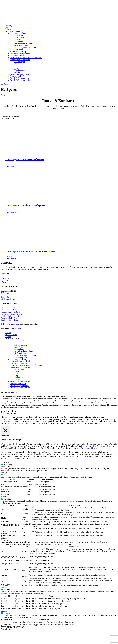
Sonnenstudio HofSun (18, 76)
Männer (17, 64)
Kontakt (8, 25)
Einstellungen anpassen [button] (9, 413)
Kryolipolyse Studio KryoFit (20, 74)
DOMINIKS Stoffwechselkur (21, 80)
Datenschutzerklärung (89, 403)
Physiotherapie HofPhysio (19, 56)
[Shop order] (13, 116)
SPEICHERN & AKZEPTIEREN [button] (13, 627)
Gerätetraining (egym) (23, 45)
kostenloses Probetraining (24, 43)
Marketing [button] (5, 497)
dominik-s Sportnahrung (10, 320)
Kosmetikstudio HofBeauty (20, 60)
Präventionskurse (21, 37)
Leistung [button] (4, 611)
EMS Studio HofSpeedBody (11, 316)
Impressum (6, 280)
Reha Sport (19, 39)
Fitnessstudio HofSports (19, 33)
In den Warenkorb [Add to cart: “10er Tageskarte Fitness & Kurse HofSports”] (12, 258)
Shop (16, 68)
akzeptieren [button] (5, 411)
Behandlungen (20, 62)
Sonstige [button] (4, 473)
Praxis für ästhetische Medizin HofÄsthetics (26, 58)
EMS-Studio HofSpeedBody (20, 54)
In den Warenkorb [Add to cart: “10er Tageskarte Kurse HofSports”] (12, 166)
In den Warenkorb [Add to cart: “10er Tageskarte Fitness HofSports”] (12, 212)
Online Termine (11, 27)
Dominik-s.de (14, 324)
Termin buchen (20, 70)
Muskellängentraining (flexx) (25, 47)
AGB (4, 282)
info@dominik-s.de (8, 299)
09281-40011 (6, 297)
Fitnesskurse (19, 35)
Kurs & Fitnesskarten (22, 49)
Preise (17, 66)
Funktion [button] (4, 587)
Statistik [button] (4, 538)
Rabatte (8, 29)
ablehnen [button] (13, 411)
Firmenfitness (19, 41)
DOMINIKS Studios (13, 31)
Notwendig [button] (5, 462)
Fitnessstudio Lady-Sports (19, 52)
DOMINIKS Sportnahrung (20, 78)
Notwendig (8, 464)
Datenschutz (6, 278)
